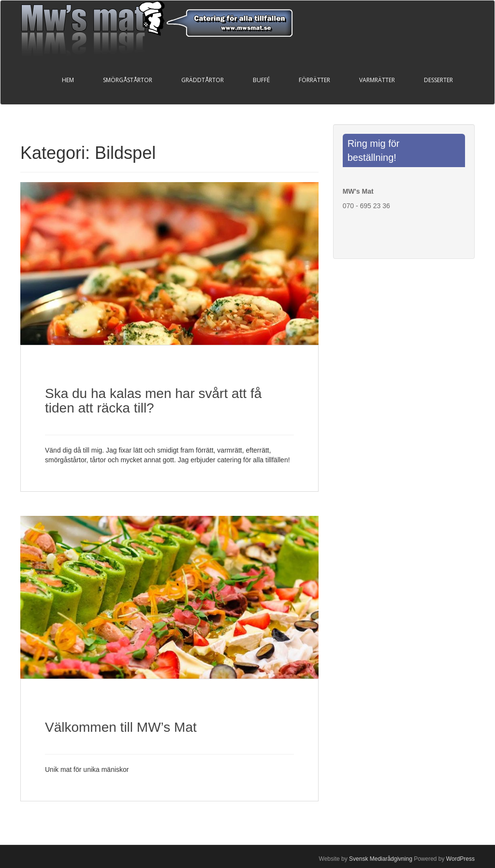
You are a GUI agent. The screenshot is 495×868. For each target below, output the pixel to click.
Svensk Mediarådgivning (381, 859)
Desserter (438, 80)
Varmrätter (377, 80)
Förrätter (314, 80)
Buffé (261, 80)
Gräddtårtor (203, 80)
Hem (68, 80)
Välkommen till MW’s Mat (121, 727)
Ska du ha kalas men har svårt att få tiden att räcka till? (153, 401)
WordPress (460, 859)
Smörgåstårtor (128, 80)
